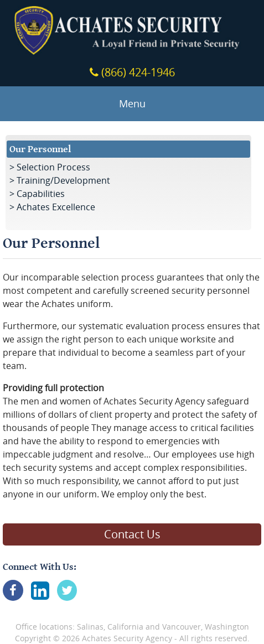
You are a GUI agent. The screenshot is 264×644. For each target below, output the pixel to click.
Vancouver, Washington (206, 627)
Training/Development (63, 180)
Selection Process (53, 167)
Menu (132, 104)
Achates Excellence (56, 207)
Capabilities (41, 194)
